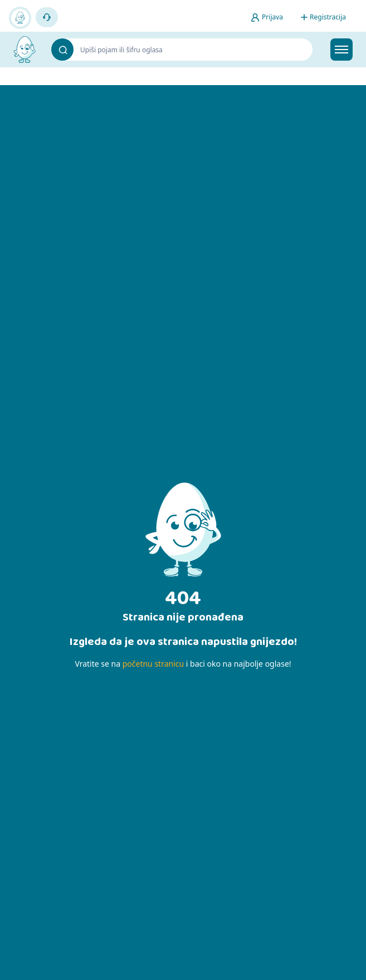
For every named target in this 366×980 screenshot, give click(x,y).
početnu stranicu (153, 664)
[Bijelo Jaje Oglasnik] (25, 50)
